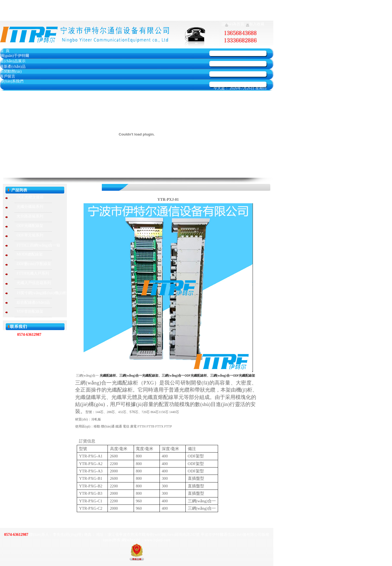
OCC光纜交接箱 (30, 197)
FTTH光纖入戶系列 (33, 273)
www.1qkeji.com (42, 361)
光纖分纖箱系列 (30, 207)
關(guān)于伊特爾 (15, 56)
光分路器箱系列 (30, 216)
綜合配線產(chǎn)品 (33, 302)
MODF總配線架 (30, 254)
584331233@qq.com (34, 367)
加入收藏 (257, 24)
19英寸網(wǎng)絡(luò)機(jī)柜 (42, 293)
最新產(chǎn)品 (13, 67)
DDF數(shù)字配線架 (34, 264)
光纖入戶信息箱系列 (34, 283)
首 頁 (5, 51)
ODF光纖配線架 (30, 226)
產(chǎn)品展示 (13, 61)
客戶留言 (8, 76)
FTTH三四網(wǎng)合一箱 (38, 245)
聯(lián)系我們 (12, 81)
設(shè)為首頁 (233, 24)
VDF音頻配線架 (30, 311)
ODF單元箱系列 (30, 235)
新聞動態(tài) (11, 71)
